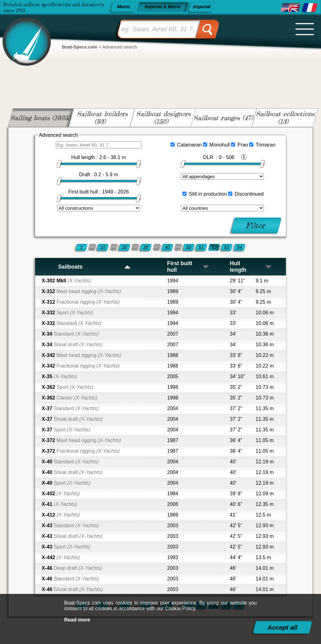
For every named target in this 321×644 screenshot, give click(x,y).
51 (201, 247)
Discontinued (249, 194)
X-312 (81, 291)
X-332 (67, 313)
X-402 (61, 494)
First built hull (188, 267)
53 (227, 247)
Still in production (208, 194)
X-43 (70, 526)
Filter (256, 225)
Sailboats (95, 267)
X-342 (81, 355)
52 (214, 247)
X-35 (59, 376)
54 (239, 247)
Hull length (251, 267)
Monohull (220, 145)
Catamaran (189, 145)
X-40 (70, 462)
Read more (77, 620)
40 (167, 247)
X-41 (59, 504)
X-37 (70, 408)
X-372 (81, 440)
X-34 (70, 334)
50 (189, 247)
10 (103, 247)
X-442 (61, 557)
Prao (243, 145)
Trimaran (265, 145)
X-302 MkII (66, 281)
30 (146, 247)
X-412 (61, 515)
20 (124, 247)
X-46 (72, 568)
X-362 (67, 387)
